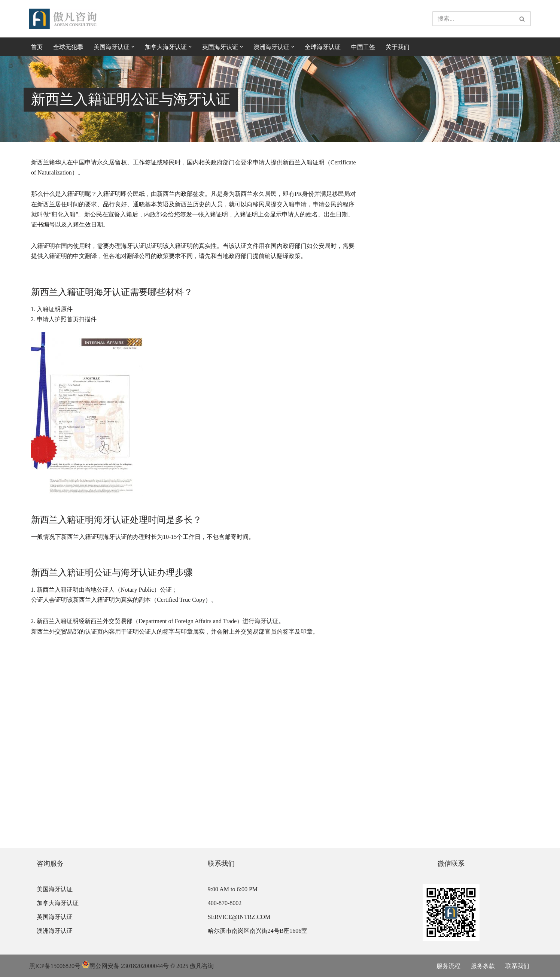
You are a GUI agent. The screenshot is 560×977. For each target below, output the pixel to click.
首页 (37, 47)
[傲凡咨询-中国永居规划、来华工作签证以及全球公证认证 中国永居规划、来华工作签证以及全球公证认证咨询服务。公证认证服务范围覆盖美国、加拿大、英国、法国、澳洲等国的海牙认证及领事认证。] (63, 19)
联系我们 (517, 966)
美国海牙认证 (55, 889)
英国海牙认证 (55, 917)
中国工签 (363, 47)
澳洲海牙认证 (55, 931)
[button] (133, 47)
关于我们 (398, 47)
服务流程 (448, 966)
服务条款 (483, 966)
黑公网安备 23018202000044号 (125, 966)
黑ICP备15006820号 (55, 966)
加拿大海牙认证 (58, 903)
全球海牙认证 (323, 47)
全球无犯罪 (68, 47)
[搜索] (473, 19)
